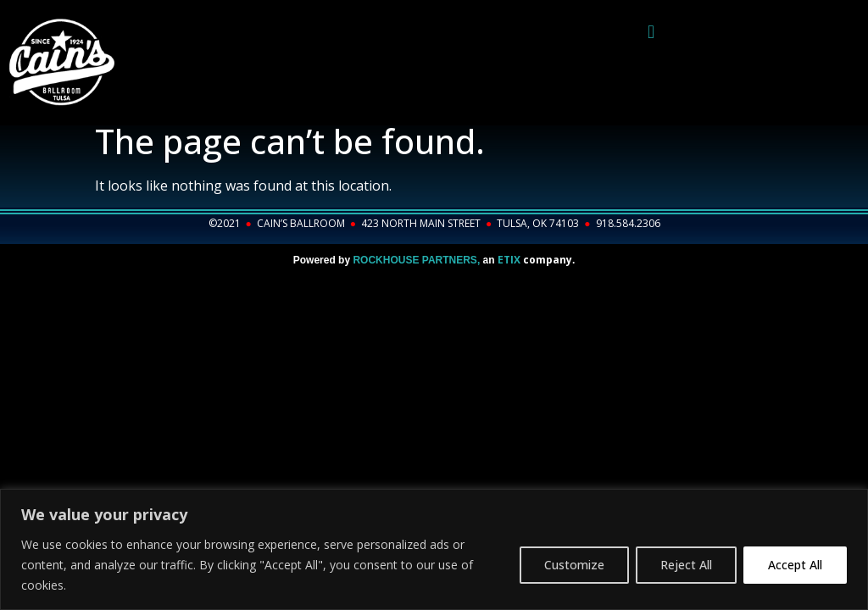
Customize (574, 565)
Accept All (795, 565)
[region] (434, 549)
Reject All (686, 565)
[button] (651, 32)
